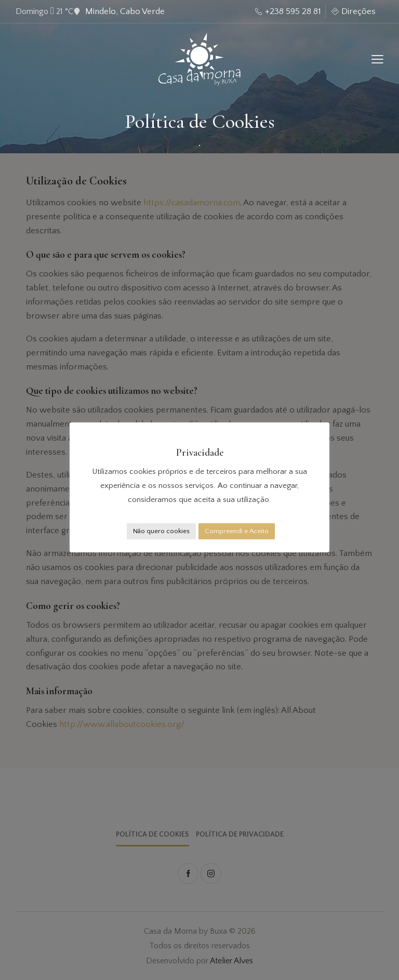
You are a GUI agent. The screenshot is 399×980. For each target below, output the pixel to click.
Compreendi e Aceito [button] (237, 531)
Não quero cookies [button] (161, 531)
